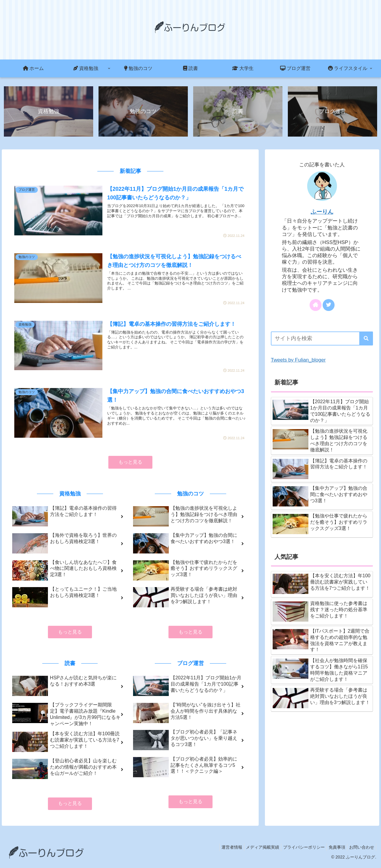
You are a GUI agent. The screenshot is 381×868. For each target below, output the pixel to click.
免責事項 (333, 850)
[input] (322, 339)
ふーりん (322, 212)
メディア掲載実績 (254, 850)
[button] (366, 339)
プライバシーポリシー (298, 850)
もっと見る (130, 464)
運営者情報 (221, 850)
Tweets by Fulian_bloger (298, 361)
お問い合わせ (360, 850)
